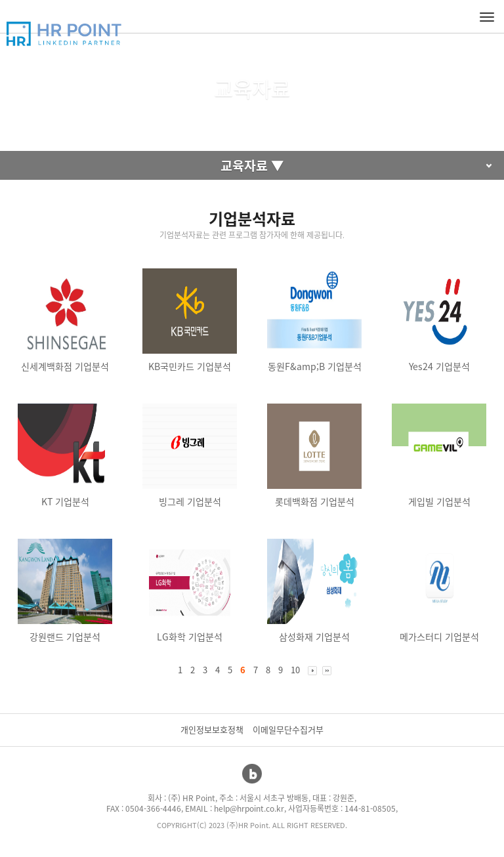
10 (295, 670)
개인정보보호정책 (212, 729)
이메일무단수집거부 (288, 729)
